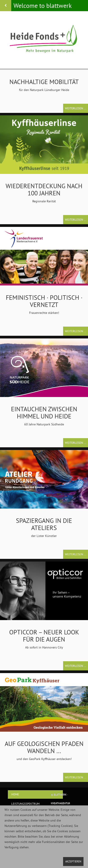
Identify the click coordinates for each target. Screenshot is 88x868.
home (15, 794)
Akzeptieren (73, 861)
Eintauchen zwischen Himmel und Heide (44, 413)
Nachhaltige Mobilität (44, 82)
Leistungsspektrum (25, 804)
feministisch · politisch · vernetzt (44, 301)
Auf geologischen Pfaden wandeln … (44, 747)
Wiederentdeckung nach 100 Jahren (44, 189)
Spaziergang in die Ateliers (44, 524)
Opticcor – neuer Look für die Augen (44, 636)
